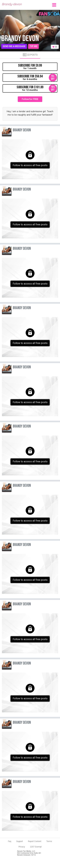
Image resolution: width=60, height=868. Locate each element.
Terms (49, 841)
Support (20, 841)
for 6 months (37, 78)
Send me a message (14, 46)
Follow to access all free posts (30, 165)
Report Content (35, 841)
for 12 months (37, 88)
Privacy (22, 847)
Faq (10, 841)
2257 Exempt (36, 847)
